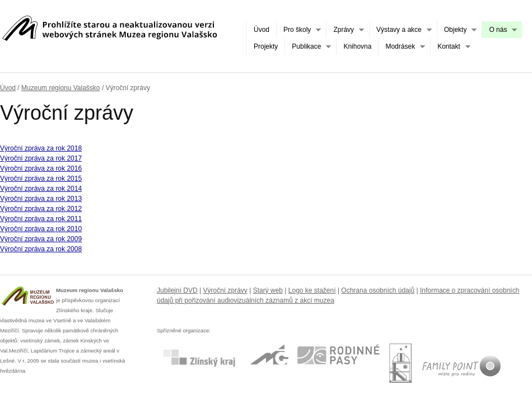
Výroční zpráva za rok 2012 (41, 209)
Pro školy (298, 30)
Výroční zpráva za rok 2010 (41, 229)
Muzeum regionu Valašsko (61, 88)
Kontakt (450, 47)
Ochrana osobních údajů (378, 290)
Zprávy (345, 30)
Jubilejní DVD (177, 290)
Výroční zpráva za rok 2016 (41, 168)
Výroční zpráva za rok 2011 (41, 219)
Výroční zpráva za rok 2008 (41, 249)
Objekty (457, 30)
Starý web (268, 290)
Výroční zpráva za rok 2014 (41, 189)
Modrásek (402, 47)
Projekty (266, 46)
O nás (499, 30)
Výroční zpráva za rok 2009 (41, 239)
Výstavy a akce (400, 30)
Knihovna (357, 46)
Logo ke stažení (312, 290)
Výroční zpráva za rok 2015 (41, 178)
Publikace (308, 47)
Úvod (262, 30)
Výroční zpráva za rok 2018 (41, 148)
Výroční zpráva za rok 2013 (41, 199)
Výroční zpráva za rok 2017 (41, 158)
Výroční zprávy (225, 290)
